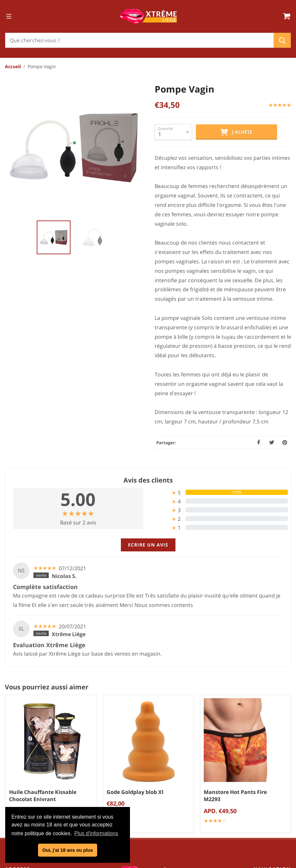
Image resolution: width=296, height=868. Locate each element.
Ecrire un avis (148, 545)
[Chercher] (139, 40)
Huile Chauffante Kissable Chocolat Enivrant (43, 796)
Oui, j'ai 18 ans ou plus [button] (67, 850)
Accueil (13, 66)
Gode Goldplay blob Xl (135, 792)
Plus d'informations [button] (96, 833)
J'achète (236, 132)
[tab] (218, 492)
